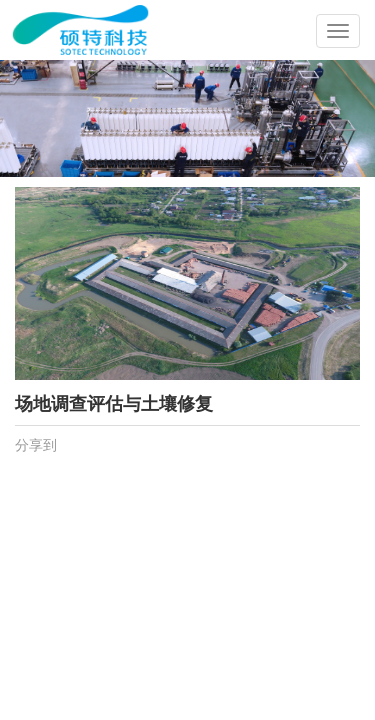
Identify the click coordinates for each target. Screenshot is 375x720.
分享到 (36, 445)
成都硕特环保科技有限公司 (122, 15)
